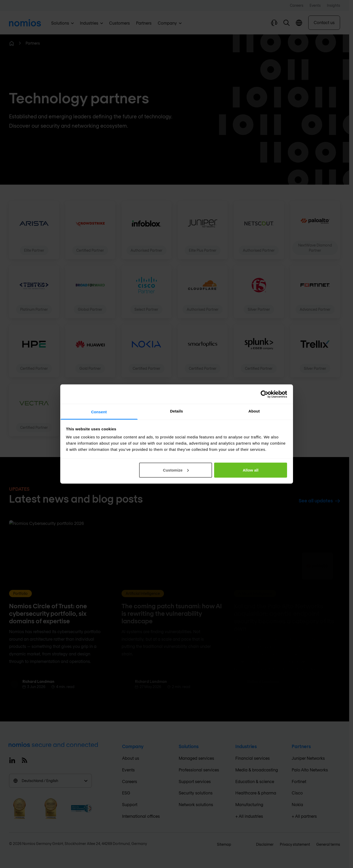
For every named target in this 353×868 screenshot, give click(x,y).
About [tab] (254, 411)
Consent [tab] (99, 412)
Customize (176, 470)
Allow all (251, 470)
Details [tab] (177, 411)
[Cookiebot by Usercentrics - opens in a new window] (264, 394)
